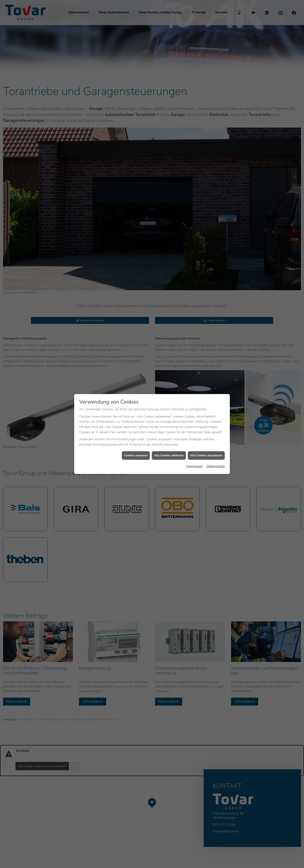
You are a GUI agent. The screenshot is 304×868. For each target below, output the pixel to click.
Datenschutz (216, 457)
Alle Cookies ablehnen (169, 446)
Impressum (194, 457)
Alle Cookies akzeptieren (206, 446)
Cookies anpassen (136, 446)
